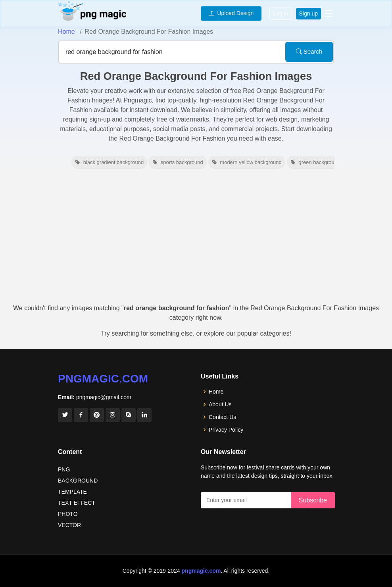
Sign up (308, 14)
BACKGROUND (78, 481)
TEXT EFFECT (77, 503)
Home (66, 32)
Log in (281, 14)
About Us (220, 404)
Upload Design (231, 13)
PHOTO (68, 514)
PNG (64, 469)
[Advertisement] (196, 240)
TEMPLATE (72, 492)
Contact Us (222, 417)
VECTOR (69, 525)
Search (309, 51)
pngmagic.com (103, 379)
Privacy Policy (226, 430)
